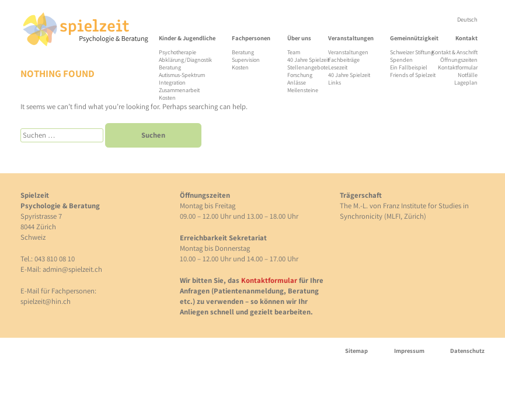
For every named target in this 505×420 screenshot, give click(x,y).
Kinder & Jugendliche (187, 38)
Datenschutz (467, 351)
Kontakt (466, 38)
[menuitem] (467, 20)
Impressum (409, 351)
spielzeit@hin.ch (46, 301)
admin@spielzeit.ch (72, 269)
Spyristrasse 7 (41, 216)
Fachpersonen (251, 38)
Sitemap (356, 351)
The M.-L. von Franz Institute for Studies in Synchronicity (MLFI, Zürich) (404, 211)
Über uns (299, 38)
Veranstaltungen (351, 38)
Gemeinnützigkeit (414, 38)
